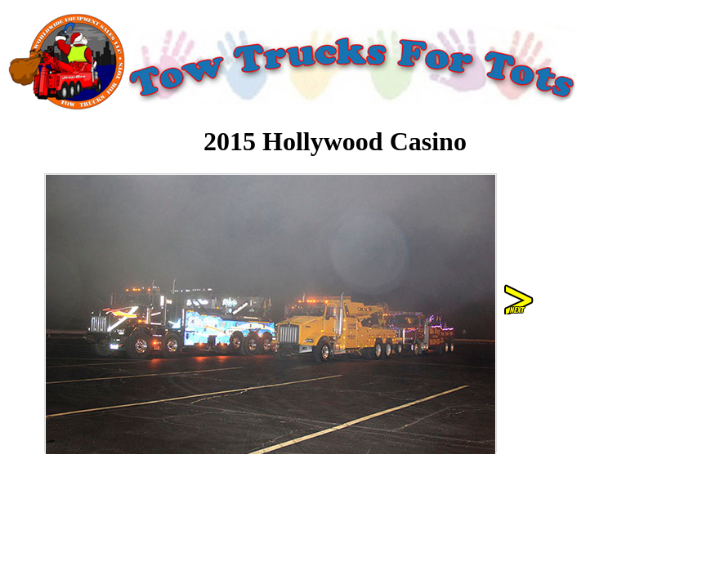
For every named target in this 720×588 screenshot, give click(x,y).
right (520, 299)
